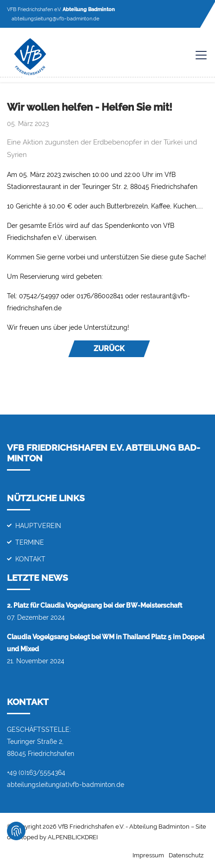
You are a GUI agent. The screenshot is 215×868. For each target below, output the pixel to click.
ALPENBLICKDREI (73, 837)
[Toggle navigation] (196, 55)
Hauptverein (38, 525)
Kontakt (30, 559)
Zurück (109, 349)
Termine (30, 542)
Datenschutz (186, 855)
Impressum (148, 855)
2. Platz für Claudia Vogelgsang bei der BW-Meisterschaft (95, 605)
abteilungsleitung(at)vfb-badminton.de (66, 784)
